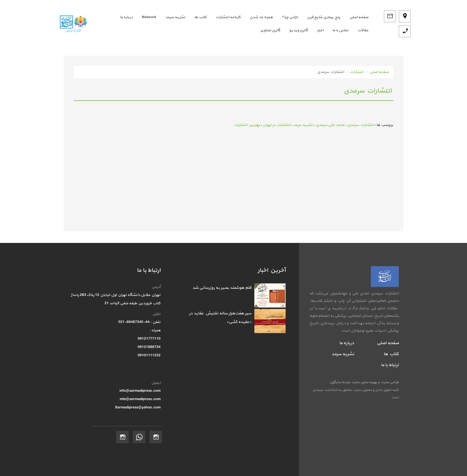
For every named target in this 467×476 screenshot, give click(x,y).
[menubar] (233, 24)
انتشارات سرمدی (361, 125)
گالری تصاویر (270, 30)
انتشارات (357, 72)
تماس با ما (340, 30)
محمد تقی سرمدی (330, 125)
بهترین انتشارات (247, 125)
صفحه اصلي (359, 17)
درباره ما (126, 17)
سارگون (336, 382)
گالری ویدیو (299, 30)
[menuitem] (354, 17)
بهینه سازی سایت (364, 382)
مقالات (363, 30)
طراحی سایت (389, 382)
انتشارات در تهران (277, 125)
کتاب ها (200, 17)
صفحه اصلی (379, 72)
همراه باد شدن (261, 17)
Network (149, 17)
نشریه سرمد (175, 17)
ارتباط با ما (390, 365)
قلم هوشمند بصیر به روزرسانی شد (222, 288)
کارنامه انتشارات (228, 17)
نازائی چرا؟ (290, 17)
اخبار (320, 30)
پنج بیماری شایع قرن (324, 17)
